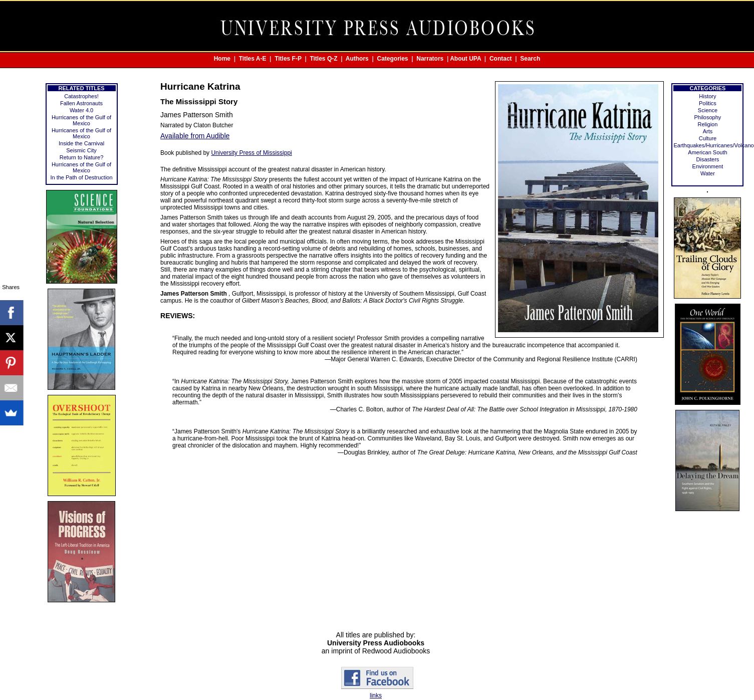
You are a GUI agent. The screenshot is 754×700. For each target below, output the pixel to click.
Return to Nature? (81, 157)
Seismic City (81, 150)
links (376, 695)
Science (708, 110)
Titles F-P (288, 59)
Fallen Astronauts (81, 103)
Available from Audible (195, 136)
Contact (501, 59)
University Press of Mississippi (251, 153)
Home (222, 59)
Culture (708, 138)
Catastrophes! (81, 96)
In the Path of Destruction (81, 177)
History (707, 96)
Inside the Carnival (81, 143)
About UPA (465, 59)
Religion (708, 124)
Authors (357, 59)
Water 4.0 (81, 110)
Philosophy (708, 117)
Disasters (708, 159)
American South (707, 152)
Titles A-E (253, 59)
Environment (708, 166)
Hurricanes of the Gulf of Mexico (81, 120)
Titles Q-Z (323, 59)
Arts (708, 131)
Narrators (430, 59)
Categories (393, 59)
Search (530, 59)
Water (708, 173)
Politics (708, 103)
